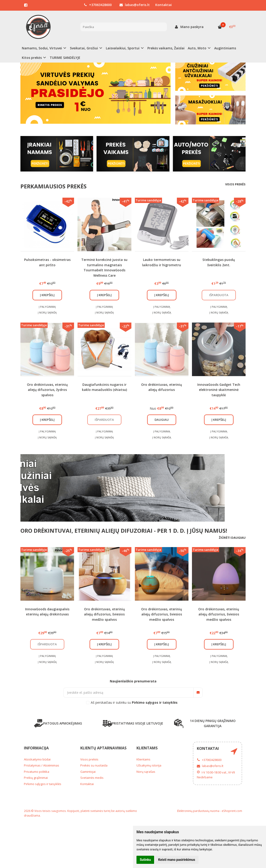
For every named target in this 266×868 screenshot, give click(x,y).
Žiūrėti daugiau (232, 538)
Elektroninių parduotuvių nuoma (198, 811)
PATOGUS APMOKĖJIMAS (58, 723)
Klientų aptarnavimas (103, 748)
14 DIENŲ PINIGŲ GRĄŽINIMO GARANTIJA (205, 723)
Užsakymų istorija (149, 765)
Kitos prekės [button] (32, 58)
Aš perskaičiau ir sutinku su (134, 702)
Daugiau (162, 420)
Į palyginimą (47, 307)
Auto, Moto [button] (197, 48)
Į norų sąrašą (47, 312)
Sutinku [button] (145, 860)
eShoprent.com (232, 811)
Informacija (36, 748)
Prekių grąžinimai (36, 778)
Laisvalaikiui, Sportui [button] (123, 48)
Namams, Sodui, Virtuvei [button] (42, 48)
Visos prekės (235, 184)
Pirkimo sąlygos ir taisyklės (43, 784)
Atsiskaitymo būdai (37, 759)
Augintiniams (225, 48)
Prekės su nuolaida (94, 765)
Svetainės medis (92, 778)
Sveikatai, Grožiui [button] (84, 48)
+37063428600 (98, 5)
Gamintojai (88, 772)
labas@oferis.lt (135, 5)
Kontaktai (164, 5)
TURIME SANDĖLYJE (65, 58)
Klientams (147, 748)
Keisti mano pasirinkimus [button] (177, 860)
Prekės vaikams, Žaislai (166, 48)
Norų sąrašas (146, 772)
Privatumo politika (37, 772)
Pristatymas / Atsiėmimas (42, 765)
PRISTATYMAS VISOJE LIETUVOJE (133, 723)
